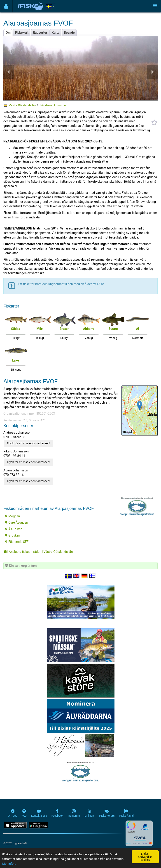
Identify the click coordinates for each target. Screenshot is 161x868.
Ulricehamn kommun (52, 105)
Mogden (13, 516)
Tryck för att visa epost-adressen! (28, 443)
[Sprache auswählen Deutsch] (85, 576)
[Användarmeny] (6, 6)
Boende (69, 33)
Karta (56, 33)
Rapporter (40, 33)
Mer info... (9, 863)
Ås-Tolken (14, 529)
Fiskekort (22, 33)
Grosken (13, 535)
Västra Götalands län (22, 105)
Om (8, 33)
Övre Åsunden (17, 523)
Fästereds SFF (17, 542)
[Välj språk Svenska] (68, 576)
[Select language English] (77, 576)
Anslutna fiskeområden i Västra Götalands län (38, 552)
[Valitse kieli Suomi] (93, 576)
